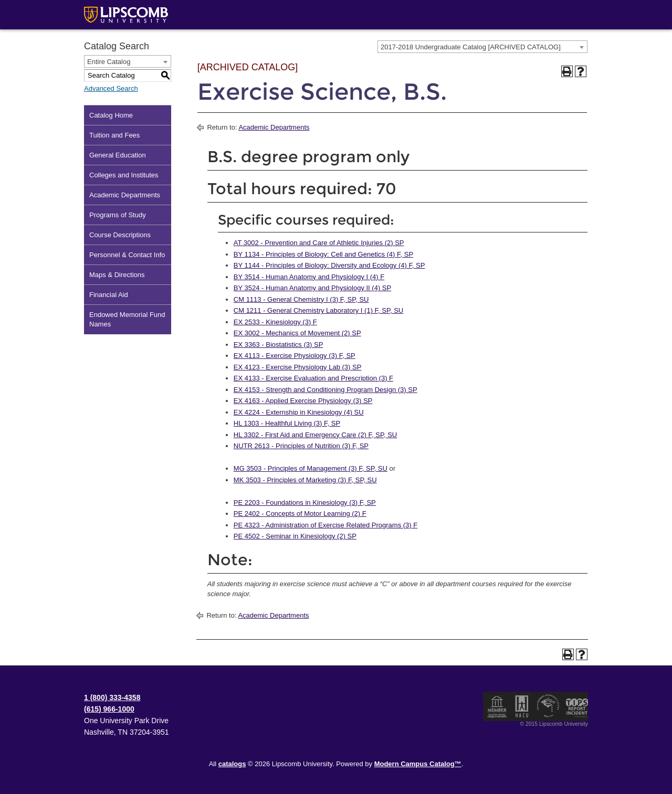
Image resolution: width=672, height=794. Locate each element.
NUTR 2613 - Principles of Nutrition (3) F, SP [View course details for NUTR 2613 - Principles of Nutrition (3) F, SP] (301, 446)
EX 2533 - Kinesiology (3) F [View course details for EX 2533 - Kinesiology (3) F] (275, 322)
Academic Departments (125, 195)
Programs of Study (118, 215)
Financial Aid (109, 295)
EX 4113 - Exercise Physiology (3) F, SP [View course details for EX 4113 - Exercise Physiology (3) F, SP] (295, 356)
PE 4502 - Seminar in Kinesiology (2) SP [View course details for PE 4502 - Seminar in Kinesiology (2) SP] (295, 536)
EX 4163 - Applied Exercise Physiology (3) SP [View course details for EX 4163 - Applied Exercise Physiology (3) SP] (303, 401)
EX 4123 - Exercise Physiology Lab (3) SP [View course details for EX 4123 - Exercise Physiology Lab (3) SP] (298, 367)
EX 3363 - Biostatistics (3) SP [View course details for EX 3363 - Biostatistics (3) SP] (279, 345)
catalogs (232, 764)
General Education (118, 155)
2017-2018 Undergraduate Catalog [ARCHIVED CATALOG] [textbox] (471, 47)
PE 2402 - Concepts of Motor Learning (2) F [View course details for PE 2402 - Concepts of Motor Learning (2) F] (300, 514)
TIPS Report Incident (576, 706)
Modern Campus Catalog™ (418, 764)
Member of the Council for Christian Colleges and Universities (497, 706)
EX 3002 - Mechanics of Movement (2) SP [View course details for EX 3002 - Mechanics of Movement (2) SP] (297, 333)
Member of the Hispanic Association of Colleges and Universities (522, 706)
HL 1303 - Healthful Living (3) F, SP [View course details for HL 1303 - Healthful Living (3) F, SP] (287, 423)
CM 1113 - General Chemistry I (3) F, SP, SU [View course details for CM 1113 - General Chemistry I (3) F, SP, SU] (301, 299)
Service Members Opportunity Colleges (548, 706)
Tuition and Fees (114, 135)
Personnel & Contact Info (127, 255)
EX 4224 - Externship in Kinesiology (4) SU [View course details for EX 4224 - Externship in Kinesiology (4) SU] (299, 412)
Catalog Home (111, 115)
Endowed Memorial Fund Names (127, 319)
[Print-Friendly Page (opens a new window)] (567, 71)
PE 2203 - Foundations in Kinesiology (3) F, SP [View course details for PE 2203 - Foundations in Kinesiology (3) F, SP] (305, 502)
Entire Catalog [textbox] (109, 62)
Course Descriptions (120, 235)
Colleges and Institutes (124, 175)
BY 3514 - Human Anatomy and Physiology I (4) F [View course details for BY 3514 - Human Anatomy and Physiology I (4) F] (309, 277)
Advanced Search (111, 88)
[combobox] (482, 47)
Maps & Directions (117, 275)
